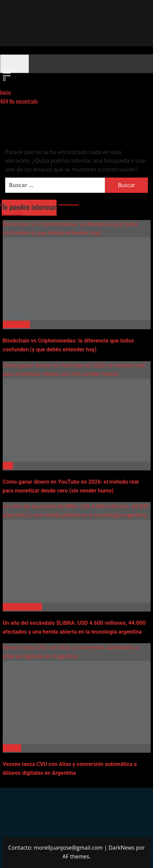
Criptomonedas (22, 607)
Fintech (12, 748)
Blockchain (16, 324)
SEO (8, 466)
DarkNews (121, 848)
